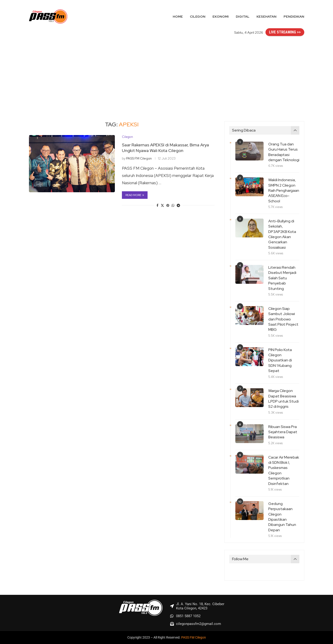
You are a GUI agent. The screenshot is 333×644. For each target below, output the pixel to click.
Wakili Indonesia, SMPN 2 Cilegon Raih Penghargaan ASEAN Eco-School (284, 190)
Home (178, 16)
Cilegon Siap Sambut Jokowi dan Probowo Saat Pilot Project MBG (283, 319)
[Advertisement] (167, 74)
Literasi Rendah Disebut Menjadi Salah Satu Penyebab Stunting (282, 278)
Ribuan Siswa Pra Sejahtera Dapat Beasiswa (283, 432)
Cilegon (198, 16)
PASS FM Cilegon (139, 158)
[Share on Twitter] (162, 205)
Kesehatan (267, 16)
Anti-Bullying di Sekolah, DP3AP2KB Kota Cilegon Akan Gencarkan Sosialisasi (282, 234)
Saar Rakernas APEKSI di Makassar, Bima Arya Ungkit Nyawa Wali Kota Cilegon (165, 148)
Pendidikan (294, 16)
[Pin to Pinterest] (168, 205)
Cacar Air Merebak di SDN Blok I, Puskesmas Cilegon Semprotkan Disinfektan (284, 470)
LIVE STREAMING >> (285, 32)
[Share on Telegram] (178, 205)
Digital (243, 16)
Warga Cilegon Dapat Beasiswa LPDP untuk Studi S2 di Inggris (283, 399)
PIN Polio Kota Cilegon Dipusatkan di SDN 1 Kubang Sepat (280, 360)
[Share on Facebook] (157, 205)
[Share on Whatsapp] (173, 205)
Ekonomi (221, 16)
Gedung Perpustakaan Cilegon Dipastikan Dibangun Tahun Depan (282, 517)
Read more (135, 195)
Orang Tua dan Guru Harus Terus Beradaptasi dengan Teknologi (284, 152)
